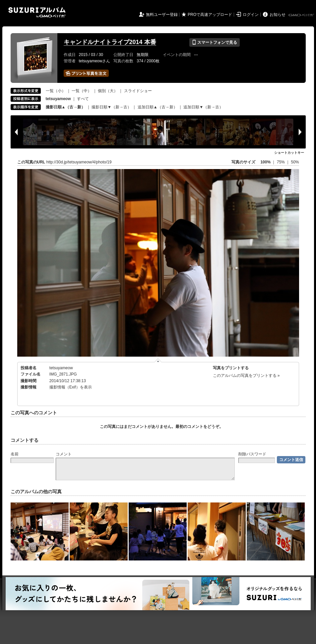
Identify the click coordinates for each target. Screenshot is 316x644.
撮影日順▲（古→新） (66, 107)
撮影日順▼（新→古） (111, 107)
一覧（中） (82, 91)
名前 (15, 454)
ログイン (251, 15)
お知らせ (278, 15)
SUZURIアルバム (37, 12)
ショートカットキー (289, 153)
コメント (64, 454)
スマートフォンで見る (214, 42)
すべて (83, 99)
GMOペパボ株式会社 (302, 15)
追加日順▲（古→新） (158, 107)
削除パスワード (252, 454)
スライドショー (138, 91)
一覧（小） (56, 91)
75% (281, 162)
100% (265, 162)
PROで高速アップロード (210, 15)
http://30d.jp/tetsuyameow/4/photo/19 (79, 162)
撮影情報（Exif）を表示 (71, 387)
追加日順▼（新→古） (203, 107)
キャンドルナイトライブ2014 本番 (110, 42)
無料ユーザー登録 (162, 15)
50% (295, 162)
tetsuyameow (61, 368)
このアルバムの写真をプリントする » (246, 376)
